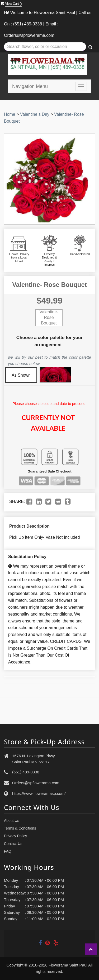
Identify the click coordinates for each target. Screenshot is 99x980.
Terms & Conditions (20, 828)
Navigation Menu (30, 86)
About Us (12, 821)
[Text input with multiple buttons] (45, 47)
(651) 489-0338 (26, 772)
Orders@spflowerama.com (36, 783)
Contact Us (13, 844)
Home (10, 114)
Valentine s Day (35, 114)
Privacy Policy (15, 836)
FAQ (8, 851)
